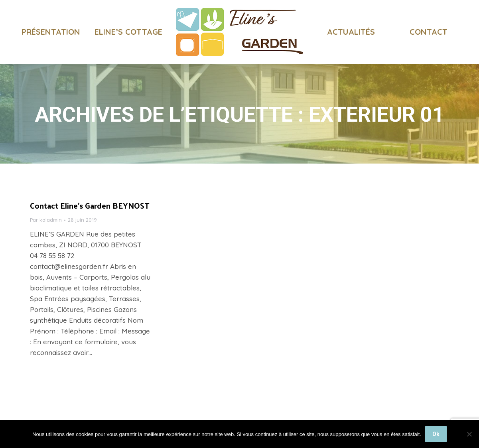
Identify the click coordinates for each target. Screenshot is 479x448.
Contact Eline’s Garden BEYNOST (90, 220)
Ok (436, 434)
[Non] (469, 434)
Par (46, 234)
